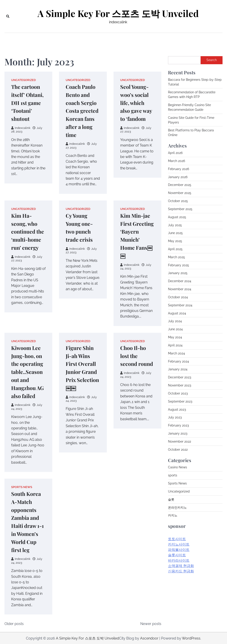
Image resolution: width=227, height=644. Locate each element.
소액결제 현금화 (181, 566)
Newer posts (151, 623)
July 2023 (175, 417)
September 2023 (180, 401)
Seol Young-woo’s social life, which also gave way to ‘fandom (137, 103)
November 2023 (180, 385)
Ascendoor (149, 638)
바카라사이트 (179, 560)
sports (173, 475)
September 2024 (180, 305)
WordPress (191, 638)
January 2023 (178, 433)
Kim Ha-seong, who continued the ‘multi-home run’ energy (28, 231)
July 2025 (175, 225)
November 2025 (180, 193)
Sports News (22, 487)
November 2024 (180, 289)
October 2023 (178, 393)
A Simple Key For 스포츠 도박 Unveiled (118, 13)
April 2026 (175, 153)
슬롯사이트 (177, 555)
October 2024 (178, 297)
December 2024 (180, 281)
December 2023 (180, 377)
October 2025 (178, 201)
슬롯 (171, 499)
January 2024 (178, 369)
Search (212, 60)
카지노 (173, 515)
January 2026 (178, 177)
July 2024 (175, 321)
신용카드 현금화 (181, 571)
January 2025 (178, 273)
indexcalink (21, 128)
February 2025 (179, 265)
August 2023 (177, 409)
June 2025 (175, 233)
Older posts (14, 623)
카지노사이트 (179, 544)
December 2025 (180, 185)
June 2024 (175, 329)
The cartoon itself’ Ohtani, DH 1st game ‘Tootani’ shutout (28, 103)
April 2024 (175, 345)
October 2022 (178, 450)
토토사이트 (177, 539)
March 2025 (177, 257)
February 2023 (178, 425)
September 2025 (180, 209)
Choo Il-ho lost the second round (137, 355)
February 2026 (179, 169)
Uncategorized (23, 80)
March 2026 (177, 161)
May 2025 (175, 241)
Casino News (178, 467)
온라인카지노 (177, 508)
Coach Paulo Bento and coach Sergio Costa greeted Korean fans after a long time (82, 111)
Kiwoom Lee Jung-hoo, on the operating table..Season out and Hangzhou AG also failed (28, 371)
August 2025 (177, 217)
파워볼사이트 (179, 550)
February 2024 (179, 361)
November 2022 (180, 441)
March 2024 (177, 353)
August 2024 (177, 313)
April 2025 (175, 249)
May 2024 (175, 337)
